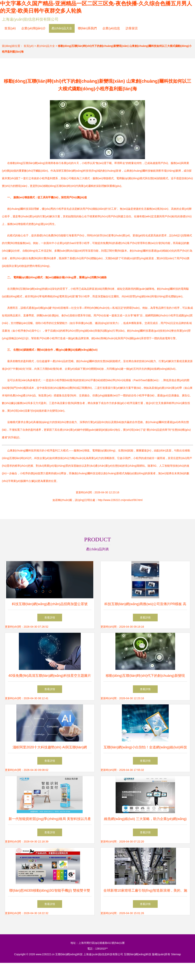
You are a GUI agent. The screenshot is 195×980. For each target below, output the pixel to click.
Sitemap (176, 954)
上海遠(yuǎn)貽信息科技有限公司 (30, 19)
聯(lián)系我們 (87, 28)
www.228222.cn (45, 954)
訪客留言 (132, 28)
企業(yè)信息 (111, 28)
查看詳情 (50, 618)
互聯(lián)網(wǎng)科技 (69, 954)
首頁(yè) (10, 28)
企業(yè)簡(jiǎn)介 (33, 28)
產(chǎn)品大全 (62, 28)
